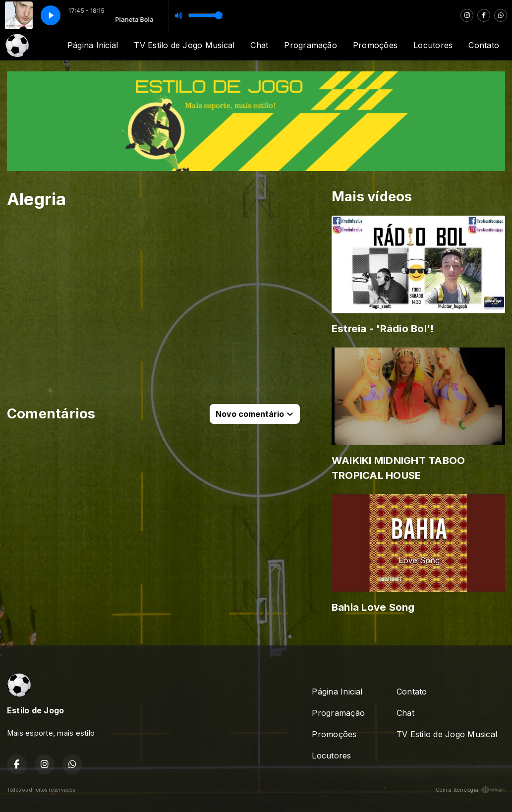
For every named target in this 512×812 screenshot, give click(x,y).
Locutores (433, 45)
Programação (311, 45)
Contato (484, 45)
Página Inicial (93, 45)
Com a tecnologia (470, 790)
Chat (259, 45)
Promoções (375, 45)
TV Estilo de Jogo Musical (184, 45)
